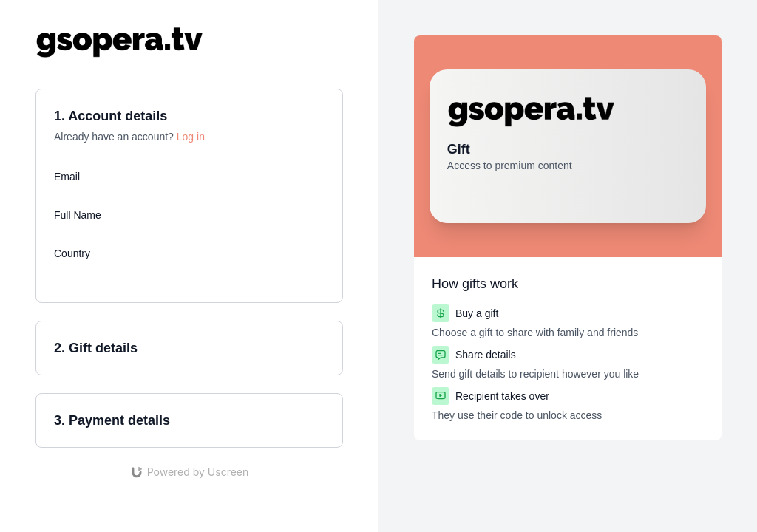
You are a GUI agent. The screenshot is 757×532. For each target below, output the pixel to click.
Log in (191, 137)
